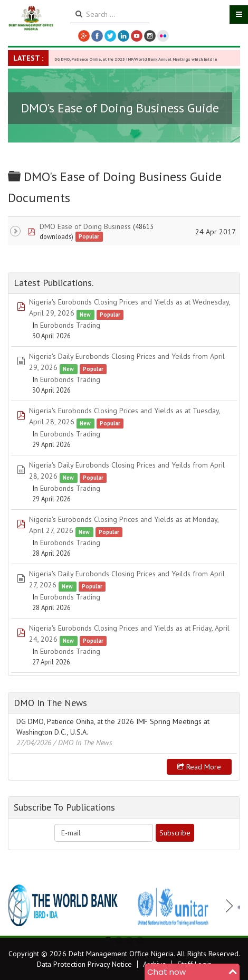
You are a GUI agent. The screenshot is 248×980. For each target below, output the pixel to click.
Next (226, 906)
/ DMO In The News (83, 743)
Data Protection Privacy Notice (84, 964)
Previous (22, 906)
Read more (199, 767)
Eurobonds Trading (70, 325)
